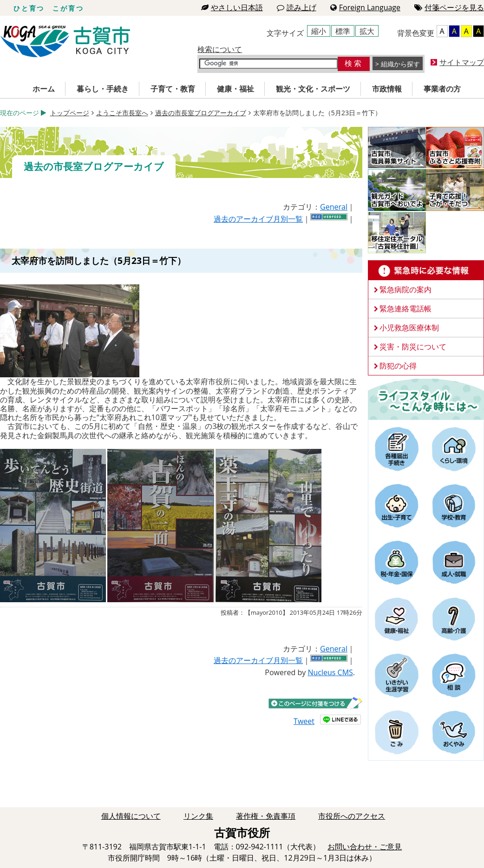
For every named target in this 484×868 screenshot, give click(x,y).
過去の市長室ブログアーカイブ (201, 113)
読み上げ (297, 7)
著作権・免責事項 (266, 816)
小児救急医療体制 (409, 328)
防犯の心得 (398, 366)
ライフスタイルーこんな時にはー (426, 399)
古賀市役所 (65, 42)
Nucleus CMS (330, 672)
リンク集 (198, 816)
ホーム (44, 89)
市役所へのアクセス (352, 816)
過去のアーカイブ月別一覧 (258, 219)
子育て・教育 (173, 89)
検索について (220, 49)
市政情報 (387, 89)
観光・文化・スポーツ (313, 89)
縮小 (319, 31)
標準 (343, 31)
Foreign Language (365, 7)
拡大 (367, 31)
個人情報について (131, 816)
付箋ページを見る (449, 7)
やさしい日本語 (232, 7)
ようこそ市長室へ (122, 113)
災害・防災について (413, 347)
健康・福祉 (235, 89)
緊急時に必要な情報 (426, 270)
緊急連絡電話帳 (406, 309)
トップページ (70, 113)
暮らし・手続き (103, 89)
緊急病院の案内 (406, 289)
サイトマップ (462, 62)
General (334, 207)
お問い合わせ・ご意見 (365, 847)
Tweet (304, 721)
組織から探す (400, 64)
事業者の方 (442, 89)
